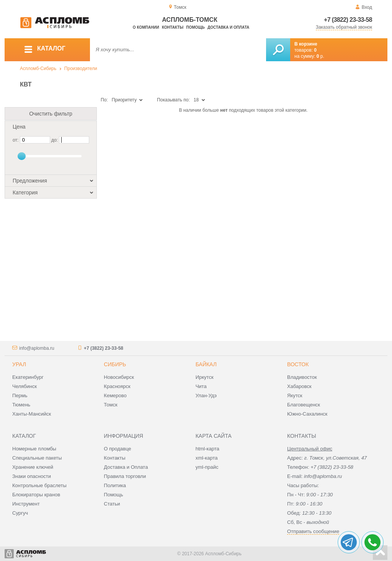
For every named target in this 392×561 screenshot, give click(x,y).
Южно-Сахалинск (307, 414)
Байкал (206, 364)
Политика (115, 485)
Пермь (20, 395)
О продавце (117, 449)
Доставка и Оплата (126, 467)
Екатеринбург (28, 377)
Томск (110, 405)
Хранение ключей (33, 467)
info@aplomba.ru (37, 348)
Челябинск (24, 386)
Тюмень (21, 405)
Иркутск (205, 377)
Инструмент (26, 504)
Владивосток (302, 377)
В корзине (306, 44)
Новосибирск (119, 377)
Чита (201, 386)
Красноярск (117, 386)
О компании (146, 27)
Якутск (295, 395)
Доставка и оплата (228, 27)
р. (320, 56)
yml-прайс (207, 467)
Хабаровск (299, 386)
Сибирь (115, 364)
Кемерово (115, 395)
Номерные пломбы (34, 449)
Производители (81, 68)
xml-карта (207, 458)
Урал (19, 364)
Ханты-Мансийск (32, 414)
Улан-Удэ (206, 395)
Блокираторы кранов (36, 495)
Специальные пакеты (37, 458)
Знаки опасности (32, 476)
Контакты (173, 27)
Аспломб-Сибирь (38, 68)
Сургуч (20, 513)
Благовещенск (304, 405)
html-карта (207, 449)
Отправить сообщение (313, 531)
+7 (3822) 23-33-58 (348, 20)
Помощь (195, 27)
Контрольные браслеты (39, 485)
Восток (298, 364)
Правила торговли (125, 476)
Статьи (112, 504)
